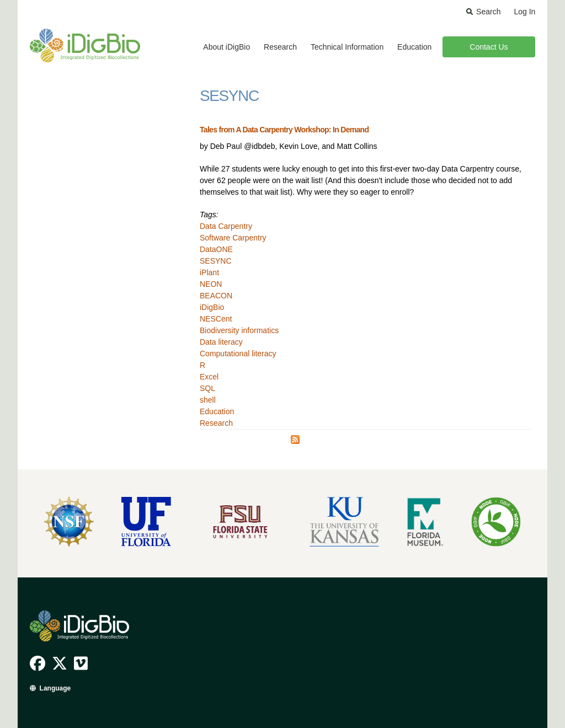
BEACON (216, 296)
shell (208, 400)
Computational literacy (238, 354)
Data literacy (221, 342)
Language (55, 688)
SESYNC (216, 261)
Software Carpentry (233, 238)
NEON (211, 284)
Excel (209, 377)
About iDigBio (226, 47)
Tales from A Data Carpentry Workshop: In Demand (284, 130)
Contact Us (489, 47)
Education (414, 47)
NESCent (216, 319)
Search (488, 12)
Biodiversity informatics (239, 330)
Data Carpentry (226, 226)
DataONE (216, 249)
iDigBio (212, 307)
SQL (207, 388)
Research (280, 47)
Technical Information (347, 47)
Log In (524, 12)
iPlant (209, 272)
